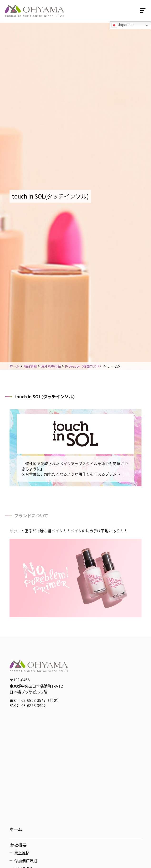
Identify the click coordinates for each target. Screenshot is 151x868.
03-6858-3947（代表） (41, 700)
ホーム (16, 829)
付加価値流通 (26, 861)
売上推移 (22, 853)
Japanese (123, 25)
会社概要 (18, 845)
